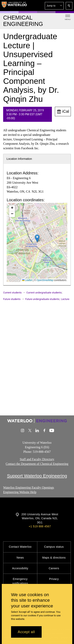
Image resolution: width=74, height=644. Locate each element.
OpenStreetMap (45, 280)
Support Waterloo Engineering (37, 476)
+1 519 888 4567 (40, 526)
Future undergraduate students (42, 299)
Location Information (19, 159)
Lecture (65, 299)
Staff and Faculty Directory (37, 459)
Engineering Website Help (20, 492)
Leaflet (27, 280)
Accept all (26, 632)
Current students (12, 293)
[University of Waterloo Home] (14, 6)
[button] (54, 6)
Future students (12, 299)
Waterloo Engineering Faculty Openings (29, 487)
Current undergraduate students (44, 293)
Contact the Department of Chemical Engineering (37, 464)
